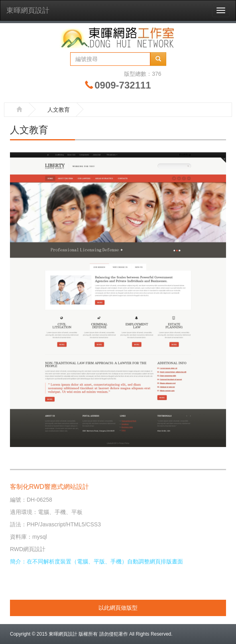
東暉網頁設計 (28, 10)
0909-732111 (123, 85)
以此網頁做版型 (118, 608)
